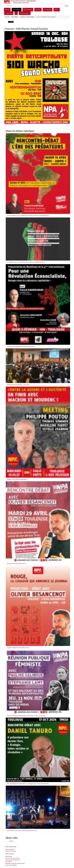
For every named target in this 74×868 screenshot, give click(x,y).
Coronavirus (9, 13)
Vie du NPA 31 (17, 10)
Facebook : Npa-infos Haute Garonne (15, 863)
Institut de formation (11, 851)
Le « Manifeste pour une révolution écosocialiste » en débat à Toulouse (26, 262)
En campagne (48, 10)
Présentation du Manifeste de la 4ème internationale (21, 346)
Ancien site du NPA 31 (11, 865)
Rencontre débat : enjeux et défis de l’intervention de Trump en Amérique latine (28, 216)
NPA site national (10, 849)
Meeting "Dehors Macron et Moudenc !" (18, 479)
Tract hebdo (8, 862)
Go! (66, 6)
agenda (11, 841)
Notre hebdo (9, 856)
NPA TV (57, 10)
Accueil (7, 10)
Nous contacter (28, 10)
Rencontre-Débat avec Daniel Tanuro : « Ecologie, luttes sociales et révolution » (28, 784)
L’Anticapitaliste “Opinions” (13, 860)
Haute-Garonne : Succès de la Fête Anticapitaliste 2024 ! (22, 831)
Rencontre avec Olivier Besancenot (16, 564)
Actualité (38, 10)
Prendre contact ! (25, 13)
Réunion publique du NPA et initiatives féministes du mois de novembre (26, 716)
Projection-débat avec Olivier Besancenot (18, 648)
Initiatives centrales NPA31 (27, 17)
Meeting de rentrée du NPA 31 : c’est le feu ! (18, 385)
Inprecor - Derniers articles (12, 858)
